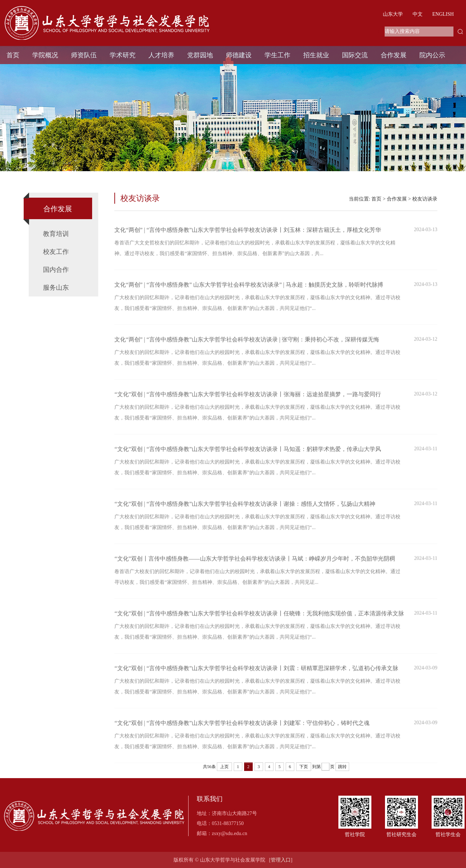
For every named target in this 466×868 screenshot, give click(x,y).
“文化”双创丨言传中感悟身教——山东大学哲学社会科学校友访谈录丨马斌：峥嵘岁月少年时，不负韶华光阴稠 (255, 563)
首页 (13, 55)
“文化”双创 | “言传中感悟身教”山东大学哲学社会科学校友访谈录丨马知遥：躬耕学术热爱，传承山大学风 (248, 453)
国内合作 (56, 270)
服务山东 (56, 288)
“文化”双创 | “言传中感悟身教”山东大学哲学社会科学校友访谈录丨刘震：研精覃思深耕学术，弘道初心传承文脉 (256, 672)
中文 (418, 14)
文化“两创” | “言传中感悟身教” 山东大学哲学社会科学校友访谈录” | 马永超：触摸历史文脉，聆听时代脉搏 (249, 289)
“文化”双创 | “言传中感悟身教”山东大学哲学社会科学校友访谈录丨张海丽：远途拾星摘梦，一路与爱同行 (248, 398)
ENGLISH (443, 14)
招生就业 (316, 55)
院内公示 (432, 55)
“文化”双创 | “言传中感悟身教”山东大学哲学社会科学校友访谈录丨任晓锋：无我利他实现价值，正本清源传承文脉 (259, 618)
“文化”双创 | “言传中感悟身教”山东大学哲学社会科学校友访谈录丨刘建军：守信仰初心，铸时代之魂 (242, 727)
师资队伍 (84, 55)
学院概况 (45, 55)
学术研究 (123, 55)
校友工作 (56, 252)
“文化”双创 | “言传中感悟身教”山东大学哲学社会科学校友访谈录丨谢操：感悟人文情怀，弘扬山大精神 (245, 508)
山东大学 (393, 14)
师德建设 (239, 55)
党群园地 (200, 55)
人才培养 (161, 55)
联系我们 (210, 799)
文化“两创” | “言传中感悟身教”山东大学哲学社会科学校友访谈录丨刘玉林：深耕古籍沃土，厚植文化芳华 (248, 234)
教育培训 (56, 234)
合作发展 (394, 55)
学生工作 (277, 55)
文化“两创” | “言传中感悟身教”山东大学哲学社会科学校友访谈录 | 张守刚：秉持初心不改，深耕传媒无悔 (247, 344)
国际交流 (355, 55)
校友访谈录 (425, 199)
